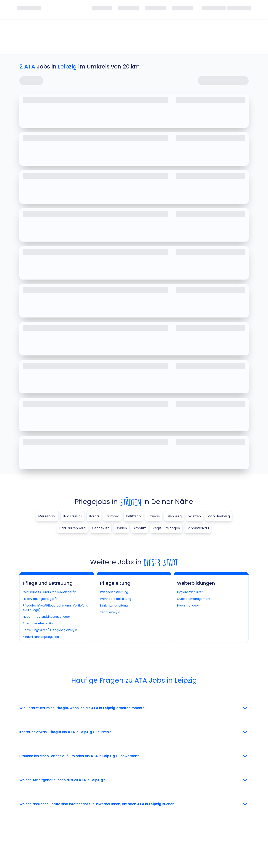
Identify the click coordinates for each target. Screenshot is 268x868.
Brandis (154, 516)
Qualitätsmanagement (194, 599)
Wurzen (195, 516)
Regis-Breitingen (166, 528)
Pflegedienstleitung (114, 592)
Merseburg (47, 516)
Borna (94, 516)
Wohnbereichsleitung (116, 599)
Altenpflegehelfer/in (38, 623)
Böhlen (121, 528)
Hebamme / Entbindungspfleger (46, 617)
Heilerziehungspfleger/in (41, 599)
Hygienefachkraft (190, 592)
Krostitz (140, 528)
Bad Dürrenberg (72, 528)
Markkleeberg (219, 516)
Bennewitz (101, 528)
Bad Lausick (73, 516)
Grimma (112, 516)
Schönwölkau (198, 528)
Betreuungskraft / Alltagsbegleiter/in (50, 630)
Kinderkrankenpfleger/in (41, 637)
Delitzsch (133, 516)
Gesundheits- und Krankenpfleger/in (50, 592)
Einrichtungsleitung (114, 605)
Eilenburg (174, 516)
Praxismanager (188, 605)
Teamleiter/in (110, 612)
